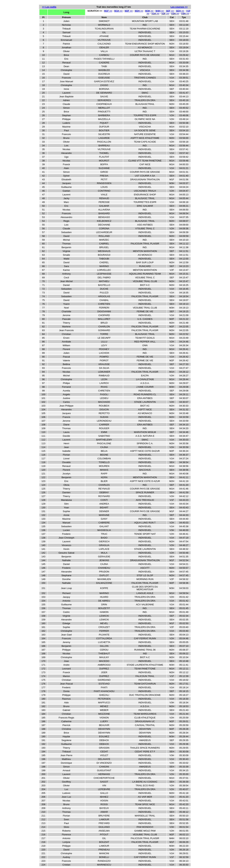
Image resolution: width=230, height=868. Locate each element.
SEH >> (180, 11)
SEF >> (170, 11)
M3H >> (149, 11)
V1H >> (155, 14)
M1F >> (108, 11)
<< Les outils (49, 7)
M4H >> (160, 11)
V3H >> (185, 14)
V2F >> (165, 14)
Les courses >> (179, 7)
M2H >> (139, 11)
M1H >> (118, 11)
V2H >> (175, 14)
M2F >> (129, 11)
